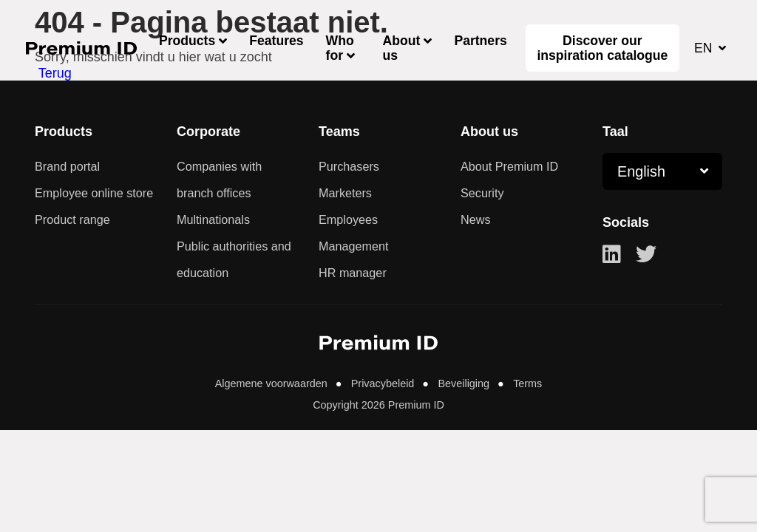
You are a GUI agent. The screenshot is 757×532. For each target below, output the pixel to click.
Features (276, 41)
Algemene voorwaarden (273, 383)
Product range (72, 219)
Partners (480, 41)
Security (482, 193)
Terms (526, 383)
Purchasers (349, 166)
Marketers (345, 193)
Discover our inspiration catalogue (602, 48)
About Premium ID (509, 166)
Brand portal (67, 166)
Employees (348, 219)
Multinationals (213, 219)
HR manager (353, 273)
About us (402, 48)
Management (354, 246)
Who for (340, 48)
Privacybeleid (383, 383)
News (475, 219)
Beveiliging (464, 383)
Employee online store (94, 193)
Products (187, 41)
